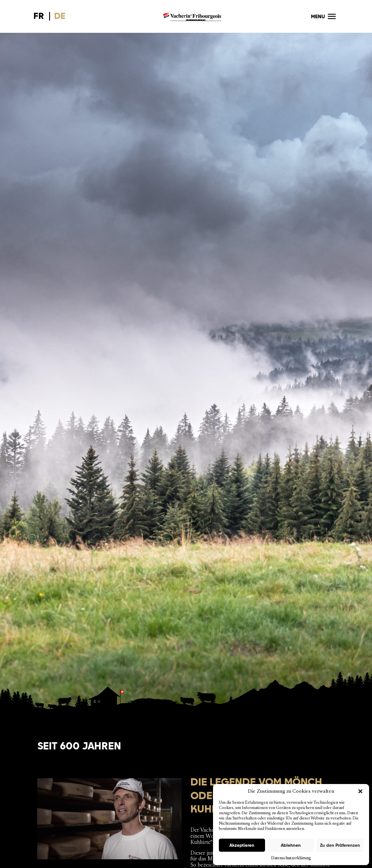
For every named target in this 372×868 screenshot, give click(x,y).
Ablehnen (291, 845)
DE (60, 16)
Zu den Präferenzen (340, 845)
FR (39, 16)
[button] (360, 791)
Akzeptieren (242, 845)
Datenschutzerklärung (291, 858)
